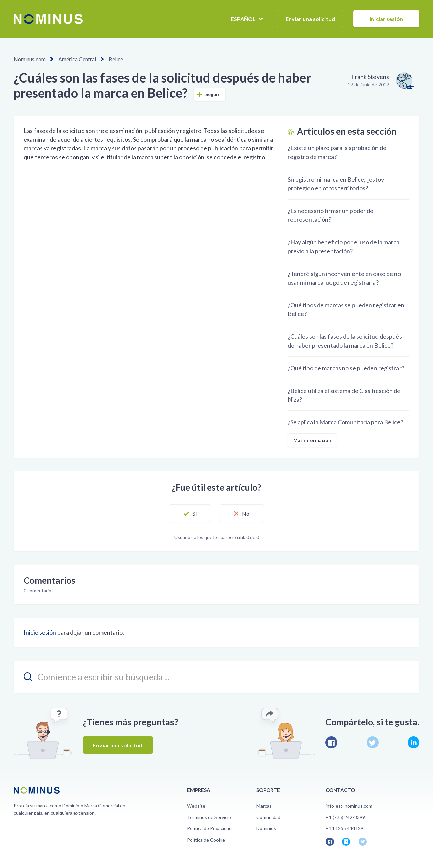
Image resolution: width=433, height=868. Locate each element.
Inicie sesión (40, 632)
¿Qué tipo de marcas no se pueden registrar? (346, 368)
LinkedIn (414, 742)
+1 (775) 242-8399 (345, 817)
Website (196, 806)
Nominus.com (30, 59)
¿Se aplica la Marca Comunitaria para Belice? (345, 422)
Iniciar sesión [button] (386, 19)
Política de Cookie (206, 840)
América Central (77, 59)
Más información (312, 440)
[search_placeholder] (216, 677)
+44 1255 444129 (345, 828)
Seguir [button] (213, 94)
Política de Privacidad (209, 828)
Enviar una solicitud (310, 19)
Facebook (331, 742)
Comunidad (268, 817)
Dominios (266, 828)
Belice (116, 59)
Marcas (264, 806)
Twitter (373, 742)
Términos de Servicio (209, 817)
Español (244, 19)
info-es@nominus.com (349, 806)
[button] (190, 513)
